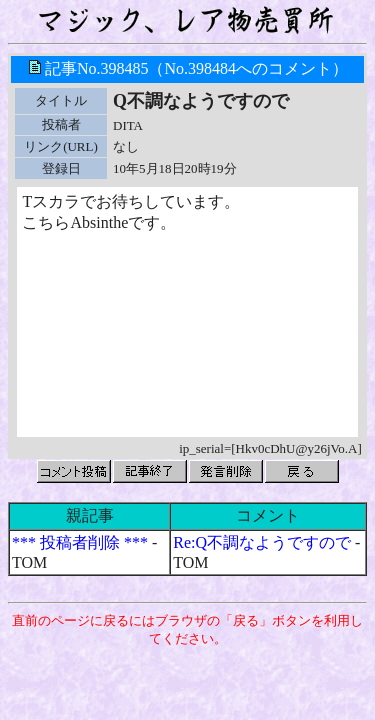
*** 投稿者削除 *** (80, 542)
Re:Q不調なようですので (262, 542)
